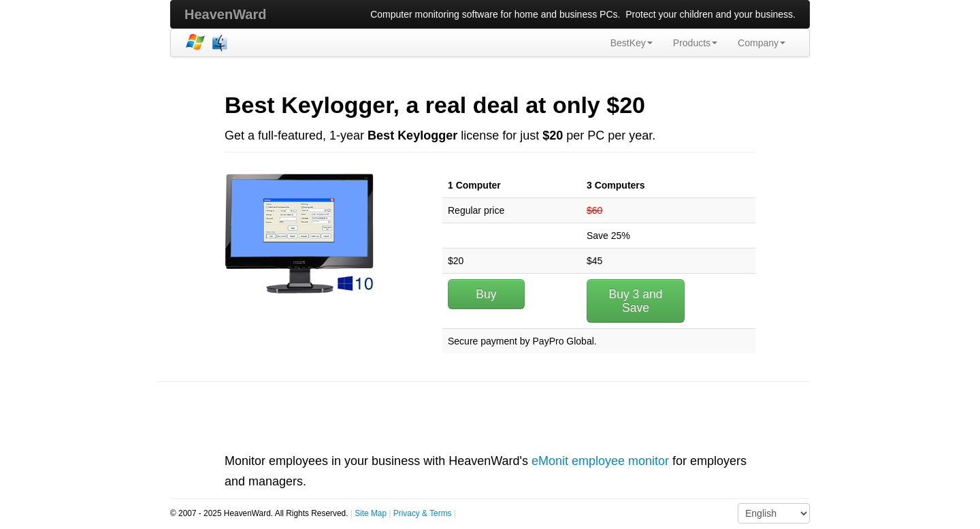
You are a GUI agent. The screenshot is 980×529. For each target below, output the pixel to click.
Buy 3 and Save (636, 301)
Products (695, 43)
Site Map (371, 513)
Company (762, 43)
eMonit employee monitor (600, 461)
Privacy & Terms (423, 513)
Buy (486, 294)
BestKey (632, 43)
